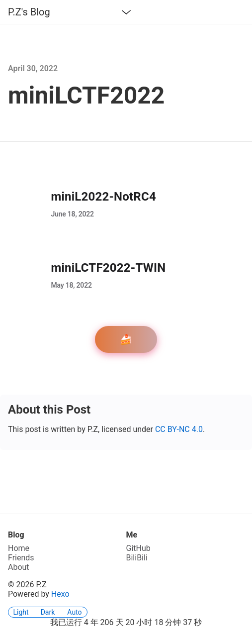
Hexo (60, 594)
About (19, 567)
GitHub (138, 548)
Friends (21, 558)
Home (19, 548)
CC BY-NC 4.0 (179, 429)
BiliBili (137, 558)
